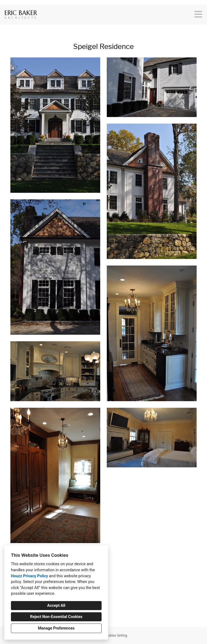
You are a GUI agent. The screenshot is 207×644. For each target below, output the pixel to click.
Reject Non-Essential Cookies (56, 617)
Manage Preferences (56, 628)
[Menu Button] (198, 14)
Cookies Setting (116, 636)
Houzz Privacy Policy (29, 576)
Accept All (56, 606)
